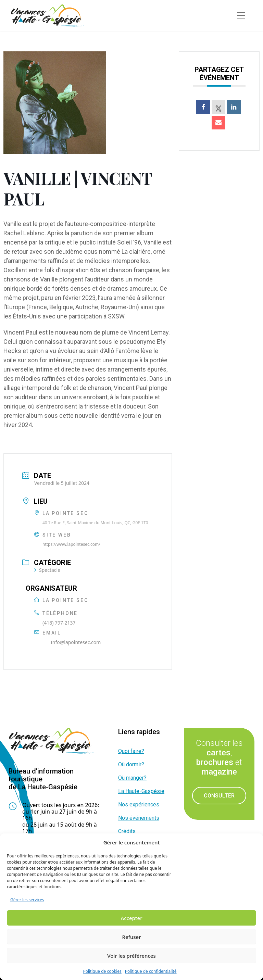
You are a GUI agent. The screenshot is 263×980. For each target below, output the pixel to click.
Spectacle (47, 570)
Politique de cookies (102, 971)
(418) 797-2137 (59, 623)
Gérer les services (27, 900)
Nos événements (139, 818)
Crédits (127, 831)
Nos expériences (139, 805)
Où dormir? (131, 764)
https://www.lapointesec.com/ (71, 544)
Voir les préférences (131, 956)
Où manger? (132, 778)
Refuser (131, 937)
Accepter (131, 918)
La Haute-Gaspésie (141, 791)
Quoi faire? (131, 751)
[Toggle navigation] (241, 15)
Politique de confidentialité (151, 971)
